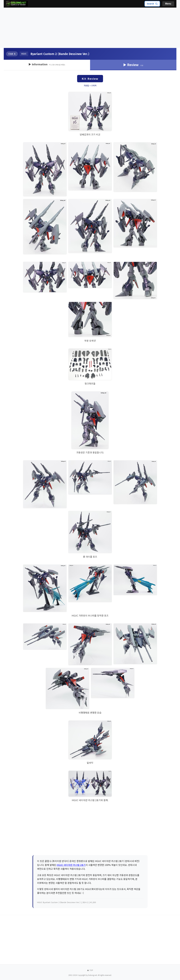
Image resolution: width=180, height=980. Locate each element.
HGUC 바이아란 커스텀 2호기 (71, 865)
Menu (168, 4)
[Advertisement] (90, 28)
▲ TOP (90, 970)
